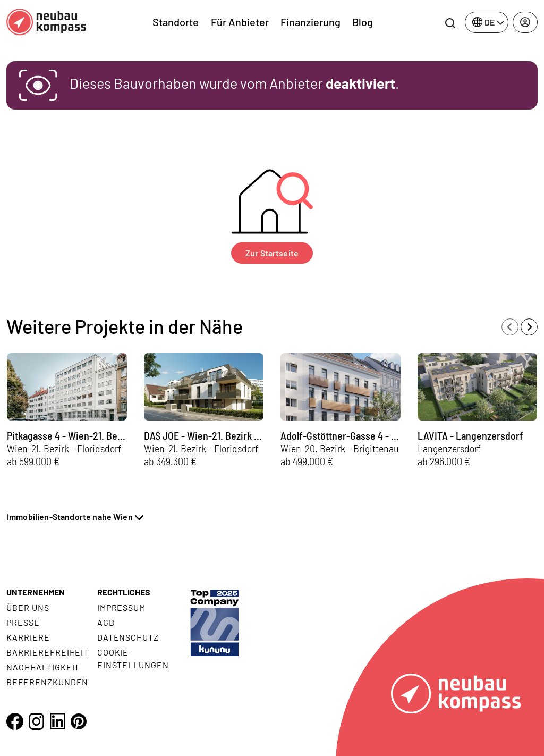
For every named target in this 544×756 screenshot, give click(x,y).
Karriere (28, 637)
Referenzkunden (47, 682)
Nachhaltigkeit (43, 667)
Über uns (28, 607)
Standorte (176, 22)
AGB (106, 622)
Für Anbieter (240, 22)
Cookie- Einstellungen (133, 658)
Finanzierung (311, 22)
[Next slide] (529, 327)
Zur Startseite (272, 253)
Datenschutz (128, 637)
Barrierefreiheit (48, 652)
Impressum (122, 607)
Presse (23, 622)
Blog (363, 22)
